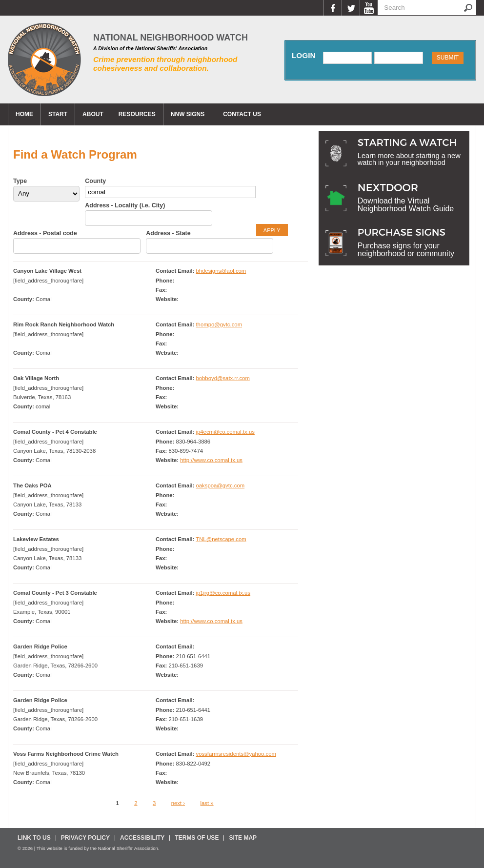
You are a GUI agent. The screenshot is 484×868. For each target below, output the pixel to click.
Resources (137, 114)
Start (58, 114)
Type (20, 181)
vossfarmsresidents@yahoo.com (236, 754)
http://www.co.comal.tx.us (211, 460)
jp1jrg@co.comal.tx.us (223, 593)
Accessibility (142, 838)
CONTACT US (242, 114)
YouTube (369, 8)
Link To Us (34, 838)
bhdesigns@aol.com (221, 271)
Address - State (168, 233)
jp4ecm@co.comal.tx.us (225, 432)
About (93, 114)
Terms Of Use (197, 838)
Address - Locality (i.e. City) (125, 205)
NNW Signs (188, 114)
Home (24, 114)
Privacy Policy (85, 838)
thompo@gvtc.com (219, 324)
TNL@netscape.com (221, 539)
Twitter (351, 8)
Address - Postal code (45, 233)
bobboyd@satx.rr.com (222, 378)
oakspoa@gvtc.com (220, 485)
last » (207, 803)
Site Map (243, 838)
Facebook (333, 8)
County (95, 181)
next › (178, 803)
